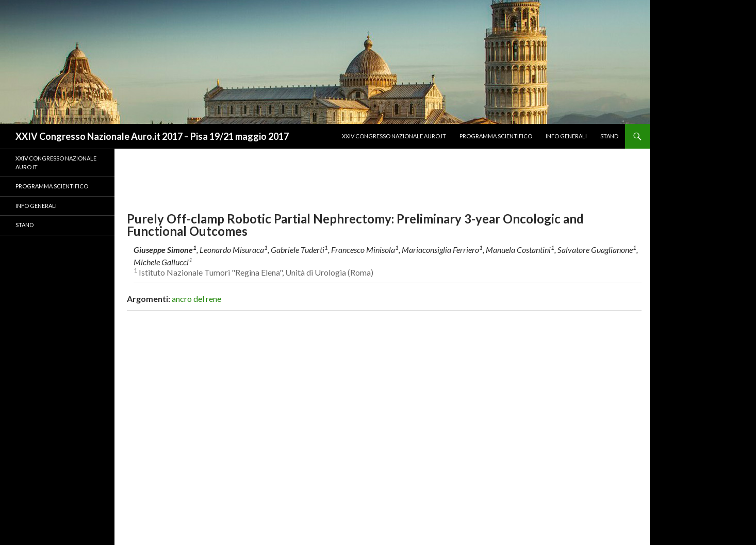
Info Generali (566, 136)
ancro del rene (196, 299)
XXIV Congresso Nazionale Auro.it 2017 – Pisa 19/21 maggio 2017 (152, 136)
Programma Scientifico (496, 136)
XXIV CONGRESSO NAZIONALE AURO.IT (394, 136)
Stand (609, 136)
